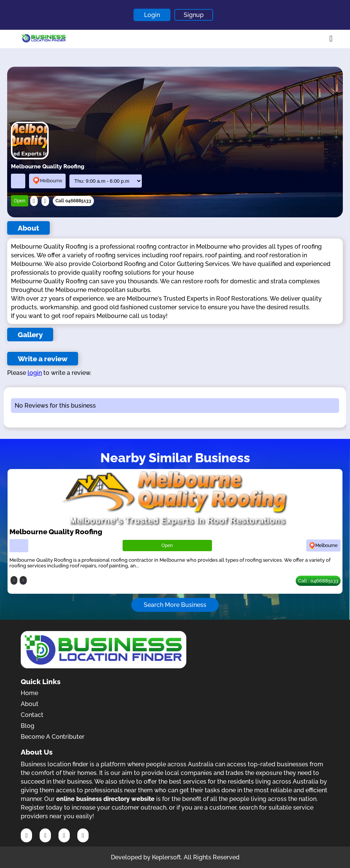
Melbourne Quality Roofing (56, 532)
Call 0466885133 (73, 201)
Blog (28, 726)
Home (29, 693)
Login (152, 15)
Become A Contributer (53, 737)
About (30, 704)
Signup (194, 15)
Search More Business (175, 605)
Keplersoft (167, 857)
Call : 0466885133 (318, 581)
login (35, 373)
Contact (32, 715)
